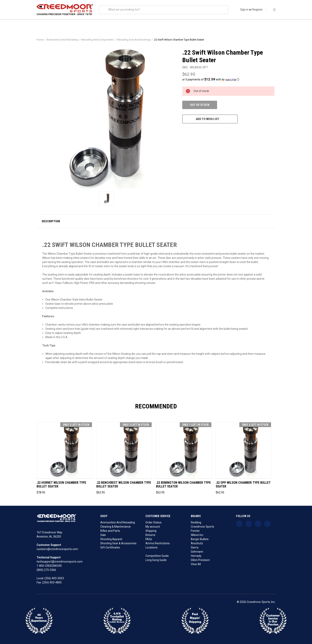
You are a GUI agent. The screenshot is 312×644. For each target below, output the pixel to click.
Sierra (195, 547)
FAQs (149, 539)
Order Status (154, 522)
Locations (152, 547)
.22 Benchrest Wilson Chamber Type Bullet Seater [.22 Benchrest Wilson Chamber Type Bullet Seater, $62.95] (124, 485)
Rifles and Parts (110, 531)
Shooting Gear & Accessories (118, 543)
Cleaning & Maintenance (116, 527)
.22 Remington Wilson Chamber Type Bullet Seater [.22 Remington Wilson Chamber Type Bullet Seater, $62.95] (183, 485)
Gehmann (197, 552)
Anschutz (197, 543)
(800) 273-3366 (46, 570)
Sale (103, 535)
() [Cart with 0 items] (273, 9)
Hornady (196, 556)
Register (258, 10)
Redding (196, 522)
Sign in (244, 10)
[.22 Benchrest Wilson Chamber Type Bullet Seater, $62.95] (124, 450)
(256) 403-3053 (54, 578)
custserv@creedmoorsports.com (57, 549)
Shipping (151, 531)
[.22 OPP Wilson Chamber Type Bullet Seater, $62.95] (243, 450)
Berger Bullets (200, 539)
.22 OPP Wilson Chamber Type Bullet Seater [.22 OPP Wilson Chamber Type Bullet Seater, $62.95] (243, 485)
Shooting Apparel (111, 539)
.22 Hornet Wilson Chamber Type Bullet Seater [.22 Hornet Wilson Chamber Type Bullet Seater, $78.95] (61, 485)
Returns (150, 535)
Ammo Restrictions (158, 543)
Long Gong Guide (156, 560)
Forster (195, 531)
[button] (228, 79)
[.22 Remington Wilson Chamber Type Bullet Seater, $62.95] (184, 450)
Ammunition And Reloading (118, 522)
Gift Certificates (110, 547)
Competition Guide (157, 556)
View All (196, 564)
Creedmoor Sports (202, 527)
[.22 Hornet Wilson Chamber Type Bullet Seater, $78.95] (64, 450)
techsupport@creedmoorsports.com (60, 562)
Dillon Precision (200, 560)
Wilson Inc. (197, 535)
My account (153, 527)
